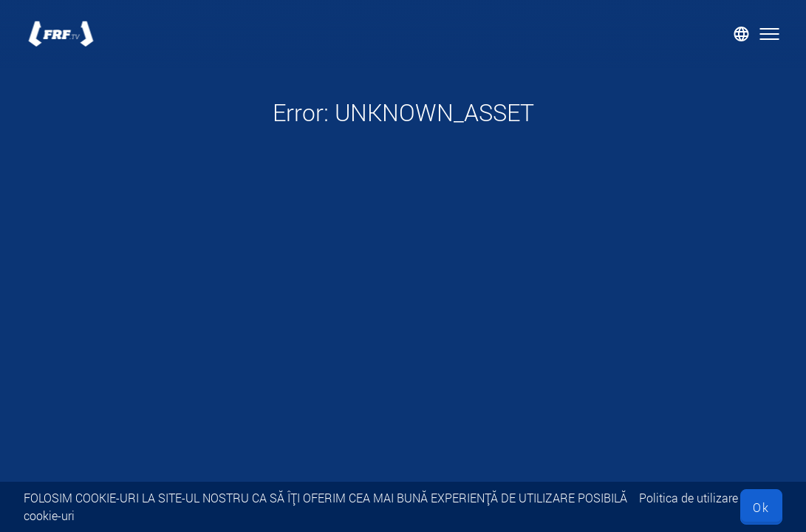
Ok (761, 507)
